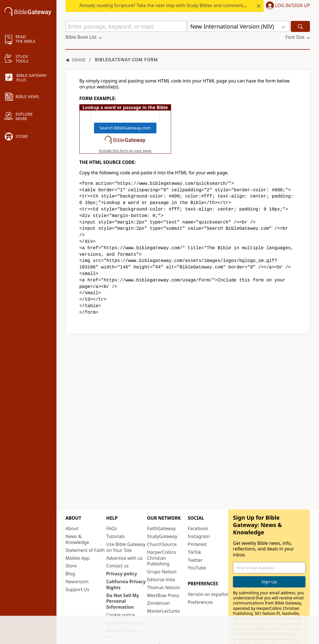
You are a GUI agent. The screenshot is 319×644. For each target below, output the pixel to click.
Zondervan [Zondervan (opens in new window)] (159, 586)
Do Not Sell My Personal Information (123, 584)
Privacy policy (122, 556)
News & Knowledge (77, 522)
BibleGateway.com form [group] (112, 60)
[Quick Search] (126, 26)
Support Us (77, 572)
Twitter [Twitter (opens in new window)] (195, 542)
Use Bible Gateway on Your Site (126, 529)
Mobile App (77, 540)
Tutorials (115, 519)
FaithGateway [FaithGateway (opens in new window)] (161, 511)
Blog (70, 556)
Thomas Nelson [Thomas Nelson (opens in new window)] (164, 570)
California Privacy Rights (126, 567)
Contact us (117, 548)
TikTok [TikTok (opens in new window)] (195, 534)
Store (71, 548)
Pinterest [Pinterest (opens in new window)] (197, 526)
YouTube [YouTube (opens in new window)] (197, 550)
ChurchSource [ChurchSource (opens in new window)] (162, 526)
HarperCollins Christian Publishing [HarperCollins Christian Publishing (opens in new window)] (162, 540)
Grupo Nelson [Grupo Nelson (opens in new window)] (162, 554)
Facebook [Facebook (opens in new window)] (198, 511)
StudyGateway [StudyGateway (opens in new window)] (162, 519)
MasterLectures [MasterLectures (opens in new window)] (163, 593)
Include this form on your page (125, 151)
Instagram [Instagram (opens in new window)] (199, 519)
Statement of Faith (85, 532)
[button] (287, 6)
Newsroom (77, 564)
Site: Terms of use (125, 605)
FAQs (112, 511)
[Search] (300, 26)
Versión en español (208, 576)
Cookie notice (121, 597)
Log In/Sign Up (293, 6)
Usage (79, 60)
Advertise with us (124, 540)
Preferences (200, 584)
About (72, 511)
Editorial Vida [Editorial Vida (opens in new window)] (161, 562)
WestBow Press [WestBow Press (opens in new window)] (163, 578)
